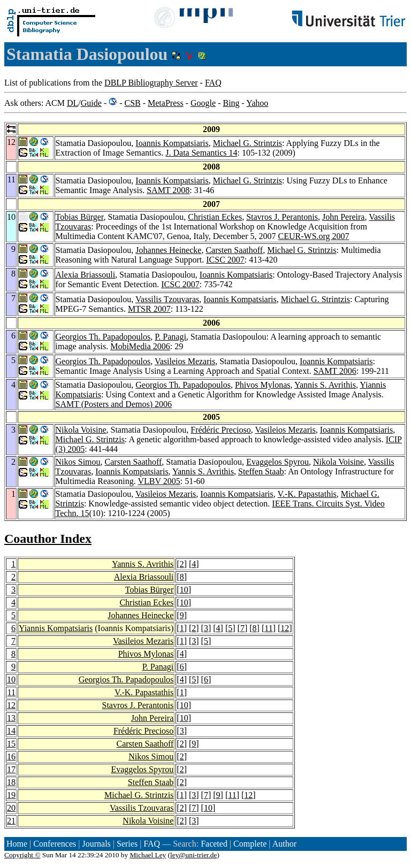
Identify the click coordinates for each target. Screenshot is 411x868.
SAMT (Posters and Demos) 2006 (114, 404)
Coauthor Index (48, 539)
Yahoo (257, 103)
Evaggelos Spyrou (277, 462)
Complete (250, 844)
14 (11, 731)
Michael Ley (148, 855)
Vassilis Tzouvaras (167, 299)
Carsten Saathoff (234, 250)
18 (11, 782)
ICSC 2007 (225, 260)
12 (285, 628)
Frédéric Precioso (220, 430)
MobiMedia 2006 (140, 346)
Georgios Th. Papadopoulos (103, 337)
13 (11, 718)
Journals (96, 844)
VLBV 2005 (159, 481)
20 (11, 808)
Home (17, 844)
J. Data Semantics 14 (201, 153)
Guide (91, 103)
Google (203, 103)
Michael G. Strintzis (248, 143)
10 (184, 590)
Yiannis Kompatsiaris (56, 628)
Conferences (55, 844)
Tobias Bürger (80, 217)
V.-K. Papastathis (307, 494)
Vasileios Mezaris (185, 361)
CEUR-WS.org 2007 (314, 236)
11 (268, 628)
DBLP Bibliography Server (151, 83)
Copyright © (22, 855)
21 (11, 821)
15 (11, 744)
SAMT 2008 (168, 190)
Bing (231, 103)
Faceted (214, 844)
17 (11, 769)
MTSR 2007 (149, 309)
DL (73, 103)
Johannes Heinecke (168, 250)
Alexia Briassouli (86, 275)
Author (284, 844)
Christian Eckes (215, 217)
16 (11, 756)
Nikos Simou (78, 462)
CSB (132, 103)
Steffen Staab (261, 471)
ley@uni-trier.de (193, 855)
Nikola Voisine (81, 430)
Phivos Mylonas (263, 385)
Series (127, 844)
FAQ (213, 83)
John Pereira (344, 217)
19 (11, 795)
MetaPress (166, 103)
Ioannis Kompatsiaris (172, 143)
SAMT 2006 (335, 371)
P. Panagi (170, 337)
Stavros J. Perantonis (282, 217)
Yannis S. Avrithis (325, 385)
